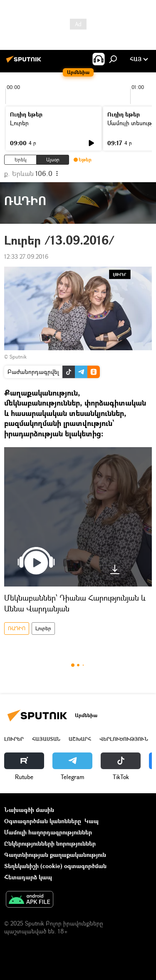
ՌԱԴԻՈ (17, 628)
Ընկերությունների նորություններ (50, 843)
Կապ (92, 821)
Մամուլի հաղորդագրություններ (48, 832)
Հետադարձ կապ (28, 877)
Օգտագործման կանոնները (43, 821)
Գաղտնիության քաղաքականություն (55, 855)
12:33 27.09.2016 (26, 256)
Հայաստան (46, 739)
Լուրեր (19, 123)
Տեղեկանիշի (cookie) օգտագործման (55, 866)
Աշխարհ (80, 739)
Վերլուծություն (124, 739)
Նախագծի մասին (29, 810)
